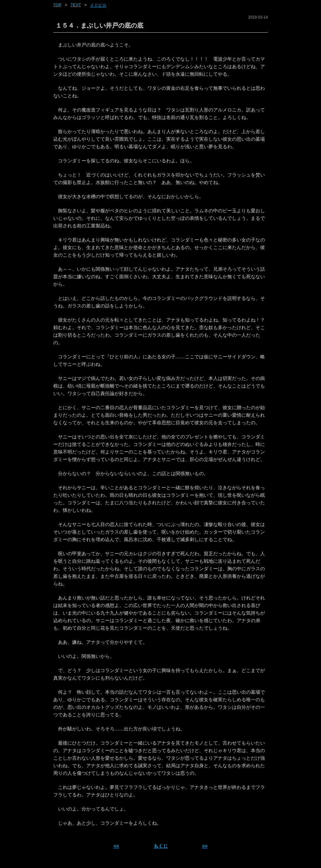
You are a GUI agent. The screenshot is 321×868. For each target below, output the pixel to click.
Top (58, 5)
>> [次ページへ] (205, 846)
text (76, 5)
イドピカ (98, 5)
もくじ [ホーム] (161, 846)
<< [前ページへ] (116, 846)
